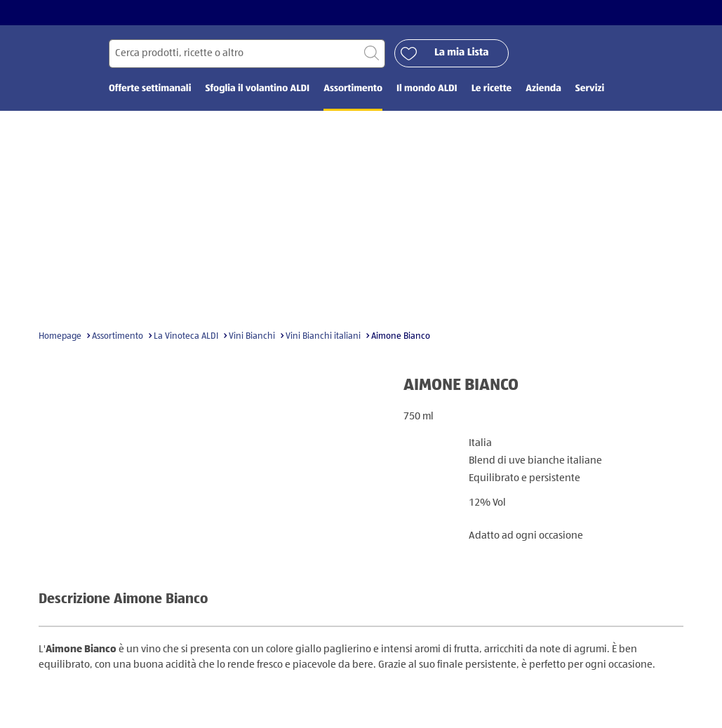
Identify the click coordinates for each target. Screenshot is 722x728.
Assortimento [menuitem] (353, 89)
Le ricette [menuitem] (492, 89)
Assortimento (118, 336)
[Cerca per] (247, 54)
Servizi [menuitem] (590, 89)
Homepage (60, 336)
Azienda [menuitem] (543, 89)
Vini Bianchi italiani (323, 336)
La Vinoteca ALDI (186, 336)
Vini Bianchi (252, 336)
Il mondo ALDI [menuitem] (427, 89)
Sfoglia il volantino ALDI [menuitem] (257, 89)
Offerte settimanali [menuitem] (150, 89)
